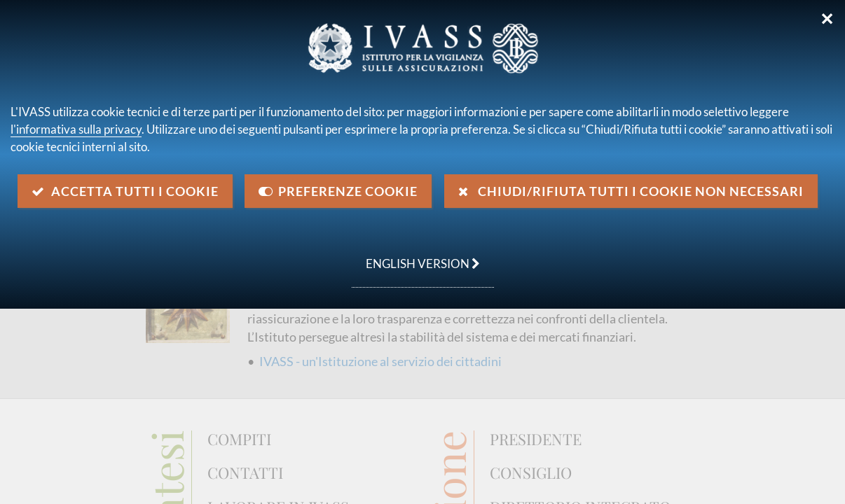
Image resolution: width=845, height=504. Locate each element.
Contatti (245, 473)
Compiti (239, 440)
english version (416, 256)
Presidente (536, 440)
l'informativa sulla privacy (76, 129)
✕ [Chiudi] (827, 19)
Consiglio (531, 473)
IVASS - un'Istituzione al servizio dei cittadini (380, 361)
